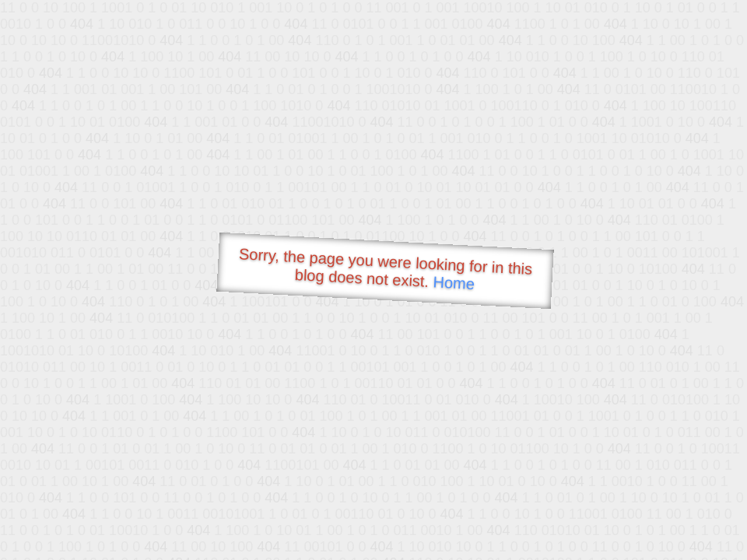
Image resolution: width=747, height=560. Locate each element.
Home (454, 283)
